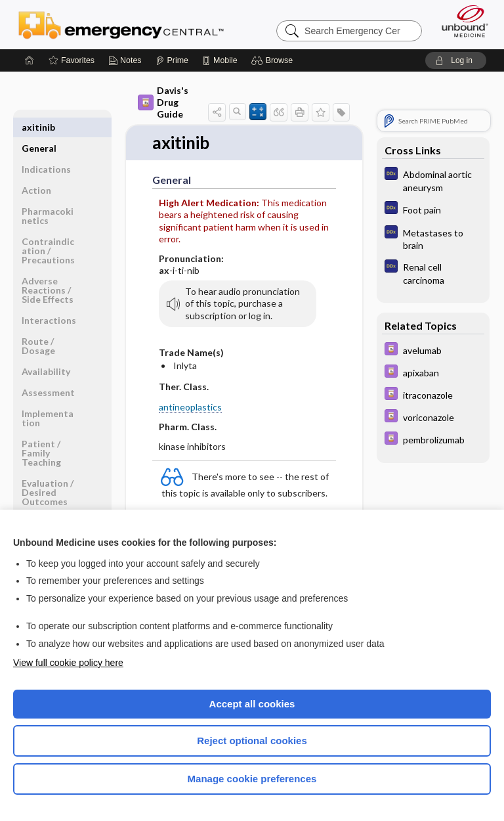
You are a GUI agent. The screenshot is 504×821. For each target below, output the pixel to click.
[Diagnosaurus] (433, 180)
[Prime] (172, 60)
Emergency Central (121, 24)
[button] (274, 60)
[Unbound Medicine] (461, 21)
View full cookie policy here (68, 663)
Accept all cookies (252, 704)
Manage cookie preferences (252, 779)
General (39, 127)
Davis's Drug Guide (163, 102)
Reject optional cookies (252, 741)
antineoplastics (190, 407)
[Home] (30, 60)
